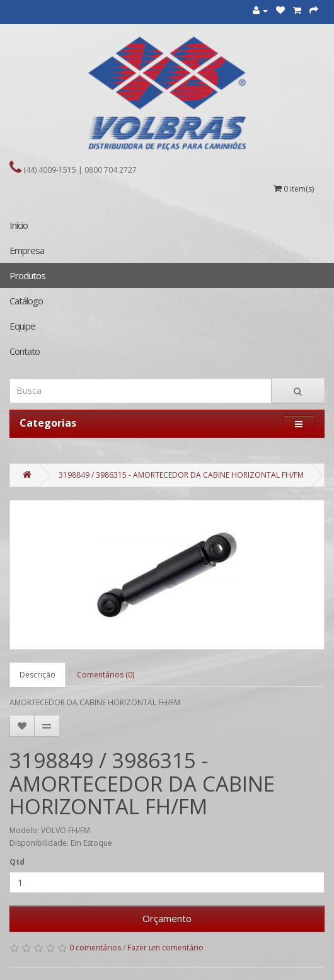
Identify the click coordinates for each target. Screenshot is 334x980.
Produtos (27, 275)
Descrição (37, 675)
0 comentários (95, 948)
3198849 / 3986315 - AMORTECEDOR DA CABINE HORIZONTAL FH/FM (181, 475)
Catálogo (26, 301)
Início (19, 225)
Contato (25, 351)
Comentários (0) (106, 675)
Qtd (17, 862)
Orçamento (167, 918)
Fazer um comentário (165, 948)
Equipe (22, 326)
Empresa (27, 250)
